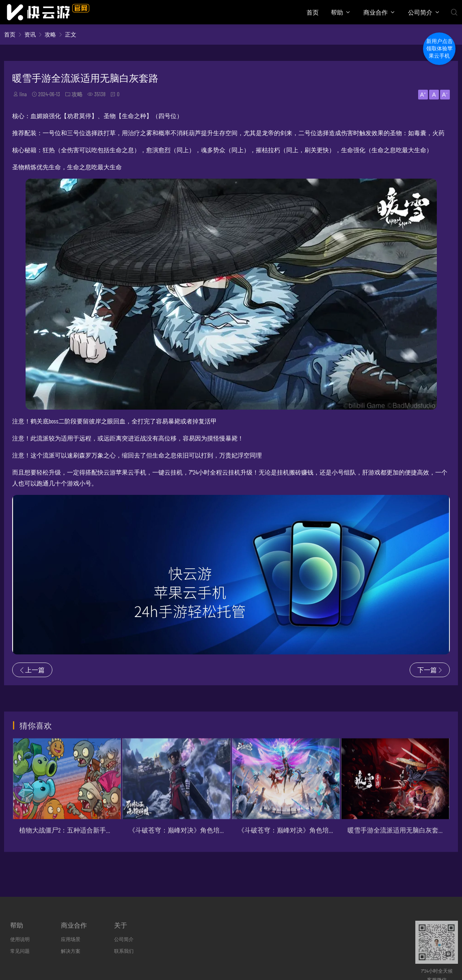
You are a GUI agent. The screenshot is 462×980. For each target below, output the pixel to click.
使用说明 (20, 939)
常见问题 (20, 951)
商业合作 (376, 12)
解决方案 (71, 951)
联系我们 (124, 951)
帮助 (337, 12)
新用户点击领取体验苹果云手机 (439, 49)
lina (23, 94)
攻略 (50, 34)
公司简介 (420, 12)
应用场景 (71, 939)
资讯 (30, 34)
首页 (313, 12)
